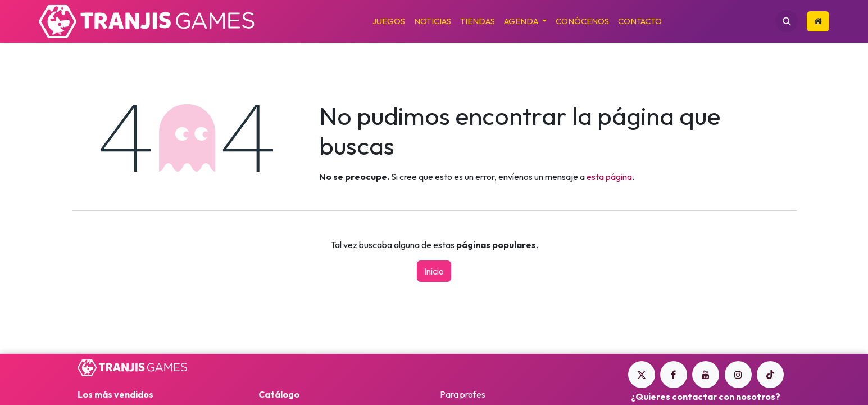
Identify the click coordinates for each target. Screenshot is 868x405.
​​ (818, 21)
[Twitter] (642, 375)
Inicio (434, 271)
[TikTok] (770, 375)
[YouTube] (706, 375)
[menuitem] (389, 22)
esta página (609, 177)
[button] (787, 21)
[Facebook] (674, 375)
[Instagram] (738, 375)
